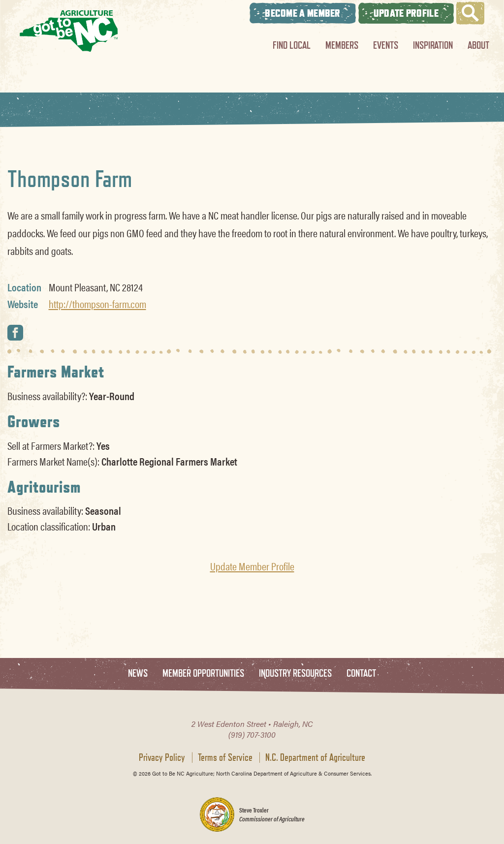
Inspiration (433, 45)
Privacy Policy (162, 757)
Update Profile (406, 13)
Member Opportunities (203, 673)
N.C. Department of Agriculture (315, 757)
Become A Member (303, 13)
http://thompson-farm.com (97, 304)
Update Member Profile (252, 566)
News (138, 673)
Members (342, 45)
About (478, 45)
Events (386, 45)
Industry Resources (295, 673)
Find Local (292, 45)
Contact (361, 673)
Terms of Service (225, 757)
